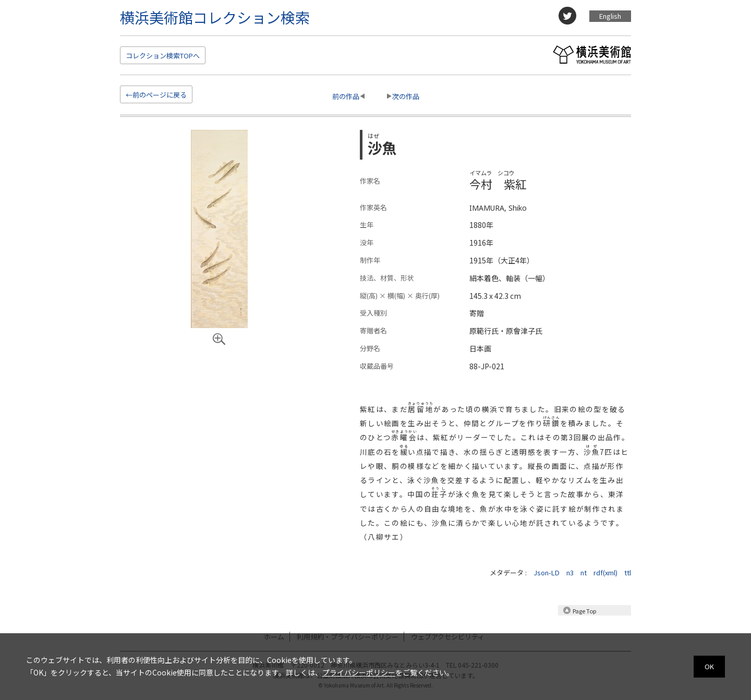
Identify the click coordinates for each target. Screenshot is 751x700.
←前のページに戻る (156, 95)
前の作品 (346, 96)
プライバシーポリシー (359, 672)
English (610, 16)
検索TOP (163, 56)
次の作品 (406, 96)
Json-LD (547, 572)
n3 (570, 572)
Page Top (584, 611)
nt (584, 572)
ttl (628, 572)
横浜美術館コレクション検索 (215, 17)
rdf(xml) (605, 572)
